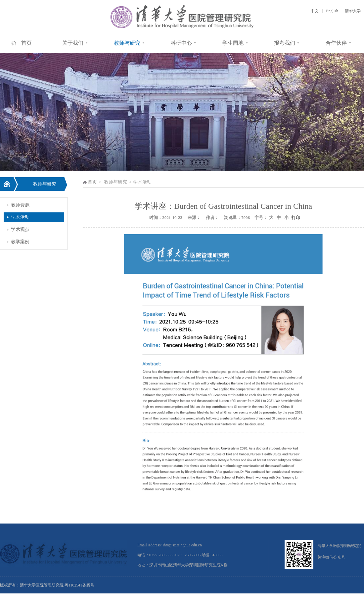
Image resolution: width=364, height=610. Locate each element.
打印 (295, 218)
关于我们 (73, 43)
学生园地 (233, 43)
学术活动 (20, 217)
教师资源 (20, 205)
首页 (26, 43)
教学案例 (20, 242)
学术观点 (20, 229)
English (332, 11)
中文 (315, 11)
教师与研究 (127, 43)
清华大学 (353, 11)
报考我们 (285, 43)
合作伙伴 (336, 43)
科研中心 (181, 43)
